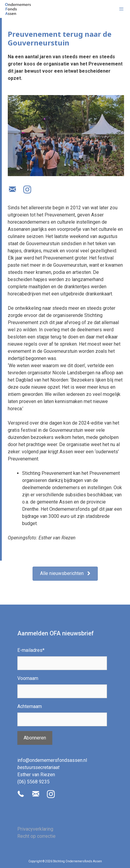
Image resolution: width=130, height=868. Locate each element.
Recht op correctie (36, 836)
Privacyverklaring (35, 829)
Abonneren (35, 738)
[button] (12, 190)
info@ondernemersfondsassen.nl (52, 760)
